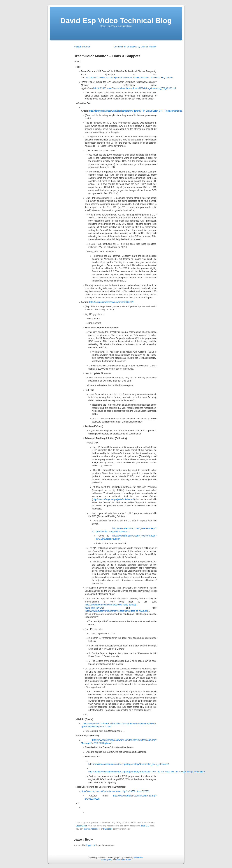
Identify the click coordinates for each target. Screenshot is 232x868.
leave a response (92, 829)
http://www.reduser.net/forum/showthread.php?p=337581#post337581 (115, 791)
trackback (108, 829)
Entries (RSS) (107, 860)
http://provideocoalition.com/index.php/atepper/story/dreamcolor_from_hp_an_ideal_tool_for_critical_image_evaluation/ (147, 772)
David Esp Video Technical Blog (116, 21)
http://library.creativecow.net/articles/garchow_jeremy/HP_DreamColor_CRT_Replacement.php (136, 111)
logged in (91, 845)
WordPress (138, 858)
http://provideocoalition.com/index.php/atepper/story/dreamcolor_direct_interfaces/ (129, 764)
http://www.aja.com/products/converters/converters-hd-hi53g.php (117, 611)
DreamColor (81, 826)
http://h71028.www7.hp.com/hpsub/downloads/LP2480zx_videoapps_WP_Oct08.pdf (135, 88)
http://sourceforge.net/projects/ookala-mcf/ (113, 499)
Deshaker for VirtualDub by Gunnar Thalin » (135, 47)
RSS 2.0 (145, 826)
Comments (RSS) (123, 860)
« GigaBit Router (82, 47)
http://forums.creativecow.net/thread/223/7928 (112, 302)
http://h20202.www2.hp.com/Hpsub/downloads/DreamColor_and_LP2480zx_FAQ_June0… (130, 78)
